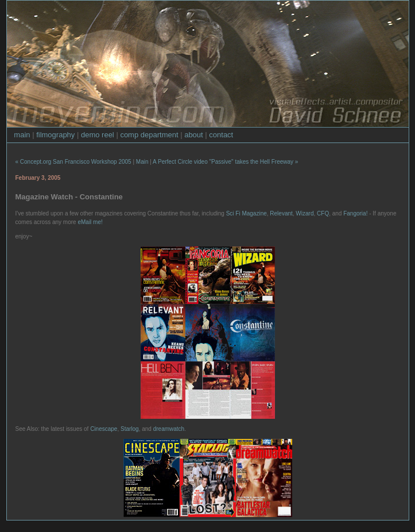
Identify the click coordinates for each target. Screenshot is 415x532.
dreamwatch (169, 429)
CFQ (323, 213)
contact (221, 135)
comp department (149, 135)
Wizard (305, 213)
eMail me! (90, 222)
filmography (55, 135)
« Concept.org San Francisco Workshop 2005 (73, 162)
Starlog (130, 429)
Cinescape (104, 429)
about (194, 135)
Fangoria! (355, 213)
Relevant (281, 213)
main (22, 135)
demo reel (98, 135)
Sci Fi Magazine (247, 213)
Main (142, 162)
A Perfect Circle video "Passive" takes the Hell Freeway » (225, 162)
